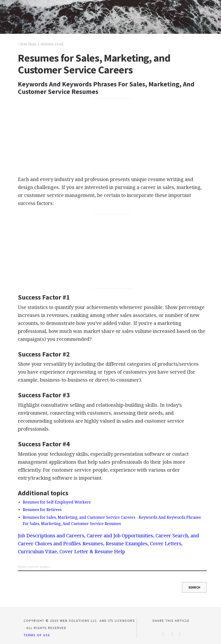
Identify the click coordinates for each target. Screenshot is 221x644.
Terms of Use (37, 635)
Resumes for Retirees (42, 510)
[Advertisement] (112, 135)
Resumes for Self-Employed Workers (57, 502)
